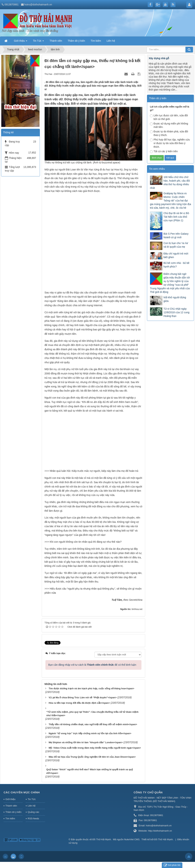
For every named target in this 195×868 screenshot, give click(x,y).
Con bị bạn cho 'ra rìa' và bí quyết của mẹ (176, 245)
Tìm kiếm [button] (96, 41)
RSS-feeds (33, 814)
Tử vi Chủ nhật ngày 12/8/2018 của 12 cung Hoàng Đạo (176, 312)
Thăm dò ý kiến (13, 807)
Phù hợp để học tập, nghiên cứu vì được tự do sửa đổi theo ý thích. (170, 143)
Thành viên (11, 801)
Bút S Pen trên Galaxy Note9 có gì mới (176, 236)
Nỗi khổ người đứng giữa (175, 299)
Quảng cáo (33, 807)
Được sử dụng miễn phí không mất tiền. (169, 125)
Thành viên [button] (56, 41)
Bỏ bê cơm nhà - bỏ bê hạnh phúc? (176, 265)
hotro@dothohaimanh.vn (38, 5)
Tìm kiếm (10, 814)
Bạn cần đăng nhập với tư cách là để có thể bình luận (92, 660)
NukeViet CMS (132, 835)
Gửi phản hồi (172, 865)
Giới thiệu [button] (21, 42)
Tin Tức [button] (38, 42)
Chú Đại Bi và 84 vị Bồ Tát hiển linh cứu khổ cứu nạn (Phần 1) (176, 217)
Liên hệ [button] (111, 41)
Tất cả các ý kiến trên (164, 151)
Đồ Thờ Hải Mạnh (102, 835)
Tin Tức (32, 795)
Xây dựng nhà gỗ (159, 58)
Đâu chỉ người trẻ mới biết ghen (176, 255)
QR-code (11, 835)
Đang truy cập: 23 (30, 835)
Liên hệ (31, 801)
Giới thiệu (10, 795)
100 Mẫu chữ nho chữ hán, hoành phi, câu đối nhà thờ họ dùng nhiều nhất (170, 183)
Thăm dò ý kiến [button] (76, 41)
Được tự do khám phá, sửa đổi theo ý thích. (169, 133)
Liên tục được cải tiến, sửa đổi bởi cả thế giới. (169, 117)
